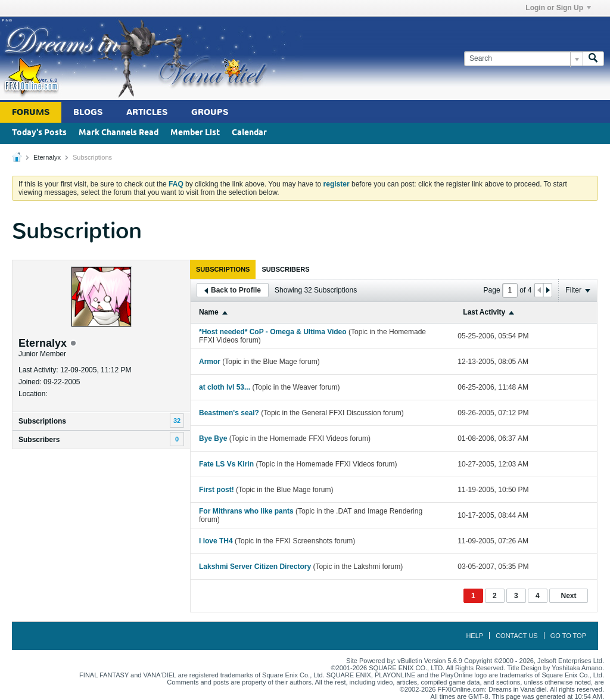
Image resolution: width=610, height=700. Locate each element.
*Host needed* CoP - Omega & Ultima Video (273, 332)
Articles (147, 112)
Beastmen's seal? (229, 413)
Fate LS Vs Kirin (226, 464)
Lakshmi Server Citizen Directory (255, 567)
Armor (210, 362)
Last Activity (484, 312)
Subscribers (39, 440)
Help (474, 636)
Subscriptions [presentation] (223, 269)
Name (209, 312)
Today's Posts (39, 133)
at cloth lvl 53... (225, 387)
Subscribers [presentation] (285, 269)
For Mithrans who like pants (246, 511)
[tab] (223, 269)
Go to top (568, 636)
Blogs (88, 112)
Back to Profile (233, 290)
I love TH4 (216, 541)
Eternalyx (47, 157)
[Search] (523, 59)
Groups (210, 112)
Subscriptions (42, 421)
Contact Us (517, 636)
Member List (195, 133)
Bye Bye (213, 438)
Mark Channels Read (119, 133)
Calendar (249, 133)
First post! (217, 490)
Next (568, 596)
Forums (31, 112)
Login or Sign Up (558, 8)
